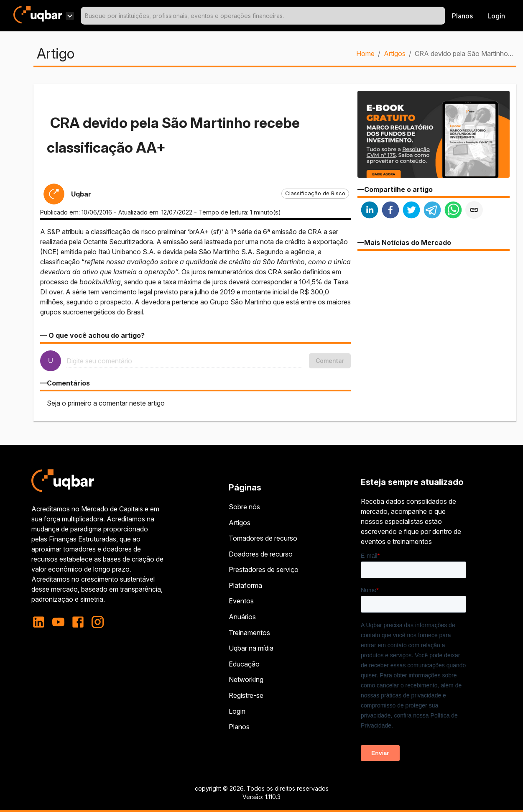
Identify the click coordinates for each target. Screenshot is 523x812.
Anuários (242, 617)
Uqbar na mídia (251, 648)
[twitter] (411, 211)
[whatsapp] (453, 211)
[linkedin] (370, 211)
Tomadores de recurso (263, 538)
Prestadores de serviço (264, 569)
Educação (244, 664)
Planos (462, 16)
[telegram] (432, 211)
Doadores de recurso (261, 554)
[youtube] (58, 622)
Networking (246, 679)
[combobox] (263, 16)
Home (365, 54)
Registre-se (246, 695)
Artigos (395, 54)
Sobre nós (244, 507)
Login (237, 711)
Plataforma (245, 585)
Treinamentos (249, 633)
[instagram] (98, 622)
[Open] (441, 16)
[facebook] (390, 211)
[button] (315, 194)
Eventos (241, 601)
